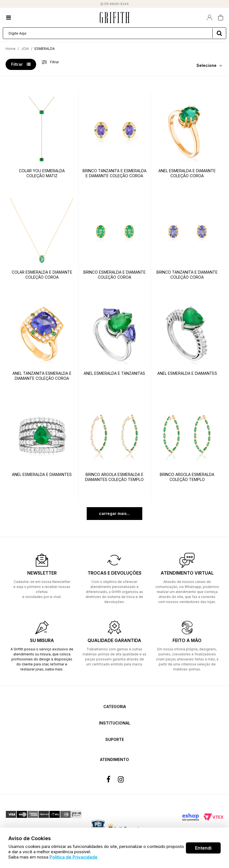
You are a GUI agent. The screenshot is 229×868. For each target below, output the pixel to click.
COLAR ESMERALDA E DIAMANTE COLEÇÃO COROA (42, 275)
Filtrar (21, 64)
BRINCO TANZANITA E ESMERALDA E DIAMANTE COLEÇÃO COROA (114, 173)
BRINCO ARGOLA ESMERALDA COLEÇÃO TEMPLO (187, 477)
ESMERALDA (45, 49)
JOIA (25, 49)
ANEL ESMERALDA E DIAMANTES (187, 373)
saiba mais (54, 669)
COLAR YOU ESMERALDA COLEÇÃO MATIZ (42, 173)
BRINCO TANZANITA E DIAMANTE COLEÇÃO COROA (187, 275)
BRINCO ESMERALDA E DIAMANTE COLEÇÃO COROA (114, 275)
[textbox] (114, 33)
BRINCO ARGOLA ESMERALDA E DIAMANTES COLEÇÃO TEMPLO (114, 477)
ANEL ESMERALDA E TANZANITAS (114, 373)
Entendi (203, 848)
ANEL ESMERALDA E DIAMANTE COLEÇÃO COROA (187, 173)
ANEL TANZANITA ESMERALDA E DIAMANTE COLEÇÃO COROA (42, 376)
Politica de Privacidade (74, 857)
